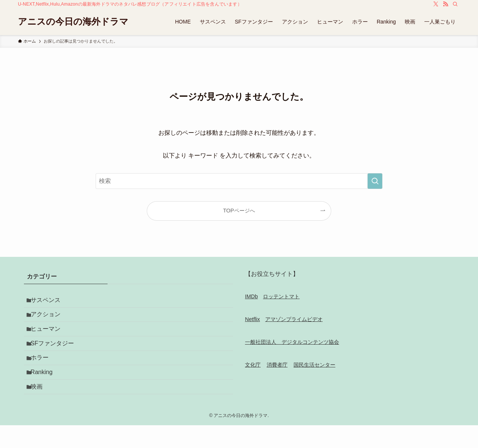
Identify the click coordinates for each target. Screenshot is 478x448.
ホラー (43, 372)
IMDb (251, 296)
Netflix (252, 319)
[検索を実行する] (375, 181)
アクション (49, 319)
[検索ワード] (239, 181)
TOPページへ (239, 211)
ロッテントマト (281, 296)
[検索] (455, 4)
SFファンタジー (56, 354)
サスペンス (49, 301)
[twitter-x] (436, 4)
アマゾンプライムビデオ (294, 319)
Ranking (45, 390)
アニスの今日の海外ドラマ (73, 22)
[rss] (446, 4)
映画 (40, 407)
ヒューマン (49, 337)
